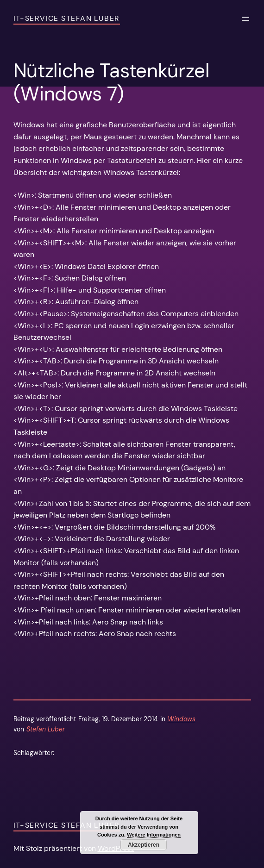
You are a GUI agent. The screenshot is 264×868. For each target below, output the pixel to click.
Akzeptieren (144, 845)
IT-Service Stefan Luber (67, 18)
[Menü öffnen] (245, 19)
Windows (182, 719)
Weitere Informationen (154, 835)
